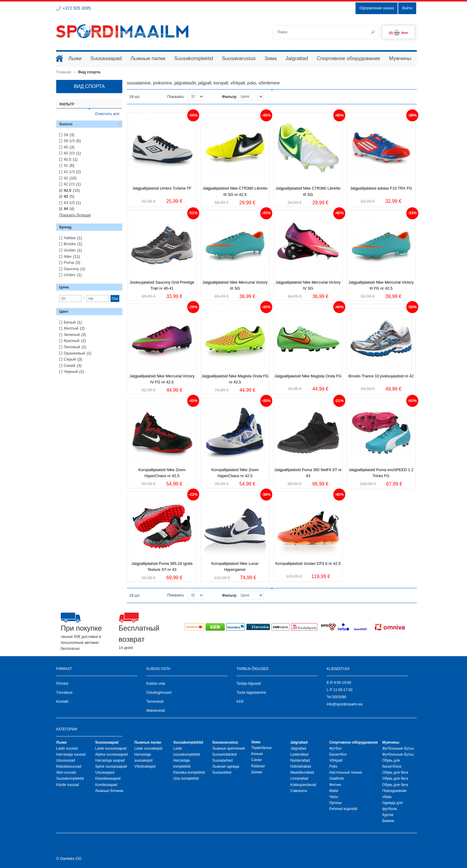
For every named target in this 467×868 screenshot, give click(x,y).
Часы (334, 797)
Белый (70, 322)
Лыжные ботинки (109, 791)
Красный (72, 341)
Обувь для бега (395, 772)
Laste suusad (67, 748)
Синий (69, 365)
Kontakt (62, 702)
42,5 (67, 190)
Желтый (71, 328)
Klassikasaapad (108, 778)
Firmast (62, 684)
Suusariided (222, 772)
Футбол (336, 748)
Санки (256, 760)
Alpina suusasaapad (111, 754)
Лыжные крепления (228, 748)
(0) (398, 33)
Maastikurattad (302, 772)
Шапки (257, 772)
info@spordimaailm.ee (345, 704)
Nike (68, 256)
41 (66, 165)
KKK (240, 702)
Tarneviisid (155, 702)
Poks (333, 766)
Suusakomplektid (70, 778)
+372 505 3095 (77, 8)
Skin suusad (66, 772)
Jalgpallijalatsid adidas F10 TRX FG (381, 188)
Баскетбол (338, 754)
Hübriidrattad (301, 766)
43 (66, 196)
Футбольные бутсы (398, 748)
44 (66, 209)
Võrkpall (336, 760)
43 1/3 (69, 203)
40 (66, 147)
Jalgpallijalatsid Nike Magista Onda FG (308, 376)
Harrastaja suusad (71, 754)
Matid (334, 791)
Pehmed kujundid (343, 809)
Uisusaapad (105, 772)
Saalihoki (337, 778)
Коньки (257, 754)
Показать (176, 97)
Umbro (70, 275)
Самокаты (299, 791)
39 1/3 (69, 141)
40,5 (67, 159)
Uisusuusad (66, 760)
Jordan (70, 250)
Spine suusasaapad (111, 766)
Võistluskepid (145, 766)
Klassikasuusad (69, 766)
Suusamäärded (224, 754)
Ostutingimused (159, 693)
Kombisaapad (106, 785)
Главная (64, 72)
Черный (71, 372)
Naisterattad (300, 760)
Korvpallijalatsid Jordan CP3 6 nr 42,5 (308, 563)
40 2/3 (69, 153)
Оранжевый (74, 353)
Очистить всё (107, 114)
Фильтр (229, 97)
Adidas (70, 238)
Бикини (388, 821)
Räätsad (258, 766)
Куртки (388, 815)
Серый (70, 359)
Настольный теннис (346, 772)
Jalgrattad (298, 748)
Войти (407, 8)
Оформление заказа (377, 8)
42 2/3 (69, 184)
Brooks (70, 244)
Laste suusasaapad (111, 748)
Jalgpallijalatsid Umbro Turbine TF (162, 188)
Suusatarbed (222, 760)
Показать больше (75, 215)
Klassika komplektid (189, 772)
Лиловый (72, 347)
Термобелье (261, 748)
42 (66, 178)
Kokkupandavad (303, 785)
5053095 (339, 697)
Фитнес (336, 785)
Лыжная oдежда (226, 766)
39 (66, 135)
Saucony (71, 269)
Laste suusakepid (148, 748)
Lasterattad (299, 754)
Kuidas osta (156, 684)
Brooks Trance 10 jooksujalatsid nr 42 (381, 376)
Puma (69, 262)
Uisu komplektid (186, 778)
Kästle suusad (67, 785)
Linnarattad (299, 778)
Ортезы (336, 803)
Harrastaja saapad (110, 760)
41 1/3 (69, 172)
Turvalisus (64, 693)
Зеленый (72, 335)
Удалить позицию (120, 124)
